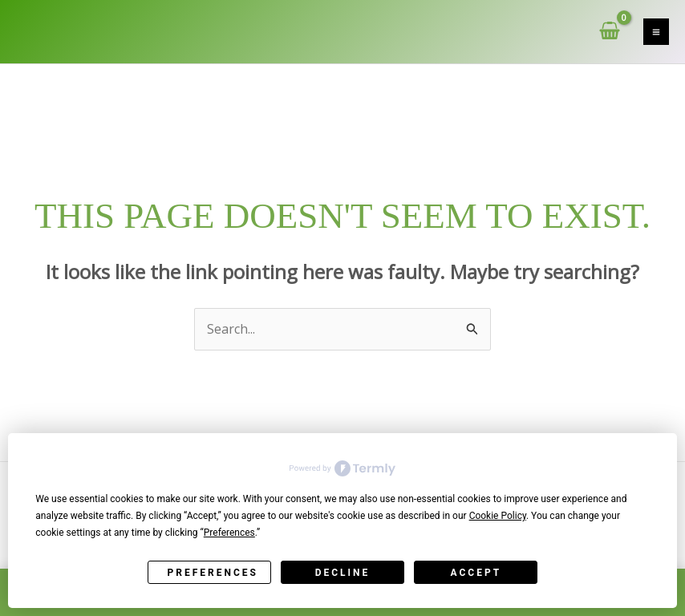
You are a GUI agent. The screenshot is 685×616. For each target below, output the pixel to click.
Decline (343, 573)
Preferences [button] (229, 533)
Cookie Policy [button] (498, 516)
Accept (476, 573)
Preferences (213, 573)
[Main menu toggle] (656, 31)
